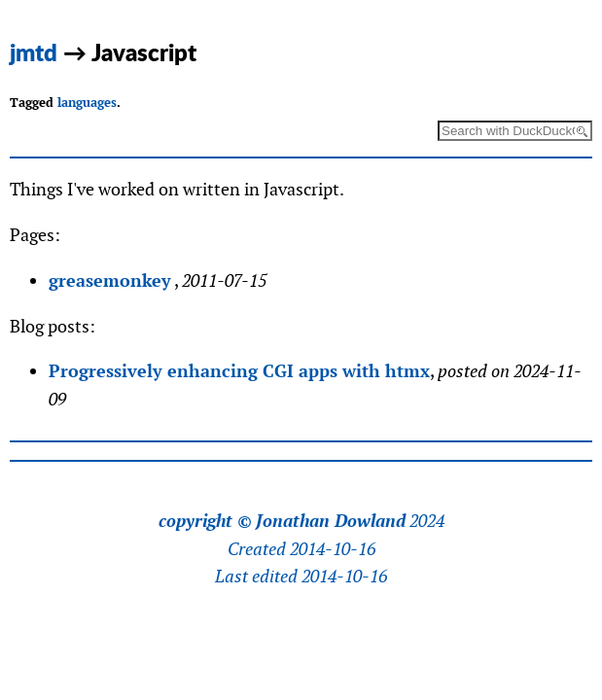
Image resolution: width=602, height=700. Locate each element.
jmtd (34, 52)
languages (87, 103)
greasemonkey (110, 280)
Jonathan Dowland (331, 521)
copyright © (205, 521)
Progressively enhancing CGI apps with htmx (239, 371)
